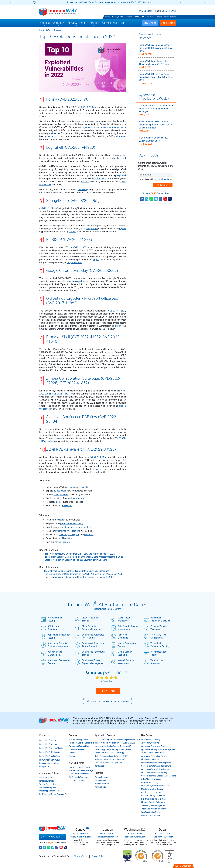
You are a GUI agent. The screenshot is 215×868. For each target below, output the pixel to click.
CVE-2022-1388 (79, 247)
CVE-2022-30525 (98, 457)
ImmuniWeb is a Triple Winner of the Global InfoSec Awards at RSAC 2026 (156, 48)
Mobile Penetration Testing (123, 645)
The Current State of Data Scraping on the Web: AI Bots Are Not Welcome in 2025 (84, 557)
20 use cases (60, 491)
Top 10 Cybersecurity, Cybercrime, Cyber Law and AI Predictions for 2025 (80, 554)
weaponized (92, 229)
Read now (147, 2)
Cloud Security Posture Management (89, 628)
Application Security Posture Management (55, 645)
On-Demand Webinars (78, 777)
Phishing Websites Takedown (156, 628)
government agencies (112, 127)
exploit (96, 259)
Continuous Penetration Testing (90, 653)
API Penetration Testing (52, 619)
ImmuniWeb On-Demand (50, 752)
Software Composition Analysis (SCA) (110, 759)
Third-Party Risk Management (155, 636)
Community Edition (49, 773)
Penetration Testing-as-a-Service (157, 619)
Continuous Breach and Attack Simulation (90, 645)
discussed (121, 158)
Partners (99, 773)
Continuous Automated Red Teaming (90, 636)
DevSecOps (99, 766)
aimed (54, 133)
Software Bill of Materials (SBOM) (108, 763)
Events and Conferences (79, 774)
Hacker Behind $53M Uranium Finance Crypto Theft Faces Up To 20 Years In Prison (155, 125)
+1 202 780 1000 (135, 834)
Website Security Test (48, 784)
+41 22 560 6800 (80, 834)
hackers (85, 181)
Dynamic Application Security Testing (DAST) (113, 749)
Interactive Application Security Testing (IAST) (113, 746)
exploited (50, 136)
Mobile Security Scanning (122, 653)
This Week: (150, 17)
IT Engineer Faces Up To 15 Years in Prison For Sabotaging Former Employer (156, 109)
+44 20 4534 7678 (108, 834)
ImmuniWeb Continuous (50, 760)
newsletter (67, 506)
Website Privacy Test (48, 787)
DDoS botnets (99, 178)
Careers (72, 756)
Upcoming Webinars (77, 780)
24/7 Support (145, 11)
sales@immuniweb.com (80, 837)
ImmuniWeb (45, 30)
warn (99, 469)
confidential (164, 179)
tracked (114, 349)
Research (59, 30)
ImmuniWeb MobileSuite (50, 756)
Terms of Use (80, 856)
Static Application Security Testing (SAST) (111, 756)
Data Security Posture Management (125, 628)
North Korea (45, 184)
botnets (72, 232)
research (61, 520)
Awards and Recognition (79, 746)
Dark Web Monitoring (119, 636)
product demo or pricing (72, 523)
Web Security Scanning (153, 662)
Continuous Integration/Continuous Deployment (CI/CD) (117, 740)
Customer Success (76, 749)
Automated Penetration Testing (55, 662)
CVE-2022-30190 (85, 107)
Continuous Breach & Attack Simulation (157, 769)
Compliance (44, 766)
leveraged (77, 281)
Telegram (75, 535)
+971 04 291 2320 (163, 834)
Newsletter (67, 538)
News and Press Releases (79, 767)
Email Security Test (47, 781)
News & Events (76, 763)
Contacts (73, 753)
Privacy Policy (98, 856)
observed (82, 190)
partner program (76, 498)
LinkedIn (84, 487)
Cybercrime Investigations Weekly (154, 97)
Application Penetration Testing (55, 636)
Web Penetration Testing (155, 653)
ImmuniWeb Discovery (49, 740)
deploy (123, 136)
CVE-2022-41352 (60, 394)
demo (59, 502)
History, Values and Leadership (81, 743)
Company (74, 735)
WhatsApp (89, 535)
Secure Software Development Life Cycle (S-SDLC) (115, 743)
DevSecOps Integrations (49, 763)
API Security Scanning (50, 628)
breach (122, 406)
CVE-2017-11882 (116, 311)
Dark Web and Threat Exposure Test (54, 794)
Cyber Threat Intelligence (120, 619)
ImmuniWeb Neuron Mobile (51, 748)
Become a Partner (102, 784)
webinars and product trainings (76, 527)
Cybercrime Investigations (68, 531)
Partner (173, 11)
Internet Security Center (114, 17)
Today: (167, 17)
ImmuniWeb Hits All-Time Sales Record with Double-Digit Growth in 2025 (156, 77)
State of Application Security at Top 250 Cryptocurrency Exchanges (77, 560)
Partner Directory (102, 780)
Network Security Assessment (122, 662)
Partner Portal (100, 787)
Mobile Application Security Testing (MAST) (112, 753)
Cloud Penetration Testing (87, 619)
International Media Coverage (81, 770)
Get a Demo (108, 691)
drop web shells (74, 263)
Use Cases (147, 735)
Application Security (105, 735)
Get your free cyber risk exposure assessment (107, 701)
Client (165, 11)
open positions (61, 494)
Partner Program (62, 542)
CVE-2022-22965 (47, 208)
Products (44, 735)
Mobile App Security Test (49, 791)
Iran (123, 181)
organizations (89, 127)
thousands (44, 409)
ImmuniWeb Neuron (48, 744)
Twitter (72, 487)
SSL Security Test (46, 778)
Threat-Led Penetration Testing (156, 645)
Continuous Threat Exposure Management (90, 662)
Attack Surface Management (51, 653)
